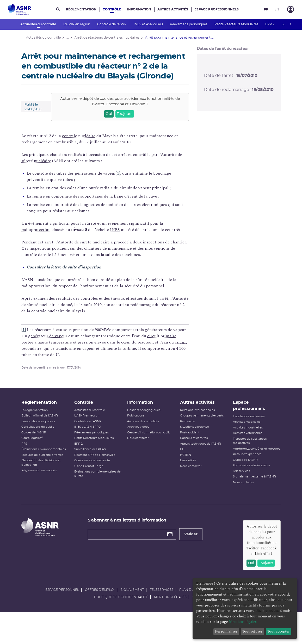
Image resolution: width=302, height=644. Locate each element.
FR (266, 9)
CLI (181, 462)
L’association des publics (43, 435)
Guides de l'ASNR (38, 446)
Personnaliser (226, 631)
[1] (123, 183)
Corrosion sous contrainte (95, 474)
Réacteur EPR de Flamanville (98, 468)
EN (277, 9)
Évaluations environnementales (48, 462)
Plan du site (190, 620)
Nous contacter (139, 451)
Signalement (132, 620)
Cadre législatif (37, 451)
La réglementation (39, 423)
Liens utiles (187, 474)
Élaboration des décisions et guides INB (46, 476)
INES (120, 240)
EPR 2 (270, 24)
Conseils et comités (193, 451)
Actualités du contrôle (39, 24)
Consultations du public (42, 440)
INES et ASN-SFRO (149, 24)
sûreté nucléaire (41, 171)
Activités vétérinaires (245, 446)
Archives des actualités (144, 435)
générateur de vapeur (67, 346)
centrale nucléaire (83, 146)
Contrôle (112, 9)
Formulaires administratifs (248, 483)
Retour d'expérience (244, 472)
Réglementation (81, 9)
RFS (29, 457)
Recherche (187, 435)
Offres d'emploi (100, 620)
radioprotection (41, 240)
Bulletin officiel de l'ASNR (44, 429)
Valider (193, 552)
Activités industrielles (245, 441)
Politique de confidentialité (121, 627)
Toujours (126, 124)
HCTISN (184, 468)
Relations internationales (196, 423)
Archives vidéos (139, 440)
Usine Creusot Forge (92, 479)
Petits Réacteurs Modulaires (237, 24)
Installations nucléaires (246, 430)
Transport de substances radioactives (247, 454)
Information (139, 9)
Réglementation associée (44, 484)
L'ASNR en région (77, 24)
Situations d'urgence (193, 440)
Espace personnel (62, 620)
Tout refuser (252, 631)
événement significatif (54, 233)
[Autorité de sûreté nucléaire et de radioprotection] (19, 9)
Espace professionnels (217, 9)
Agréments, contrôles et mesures (247, 464)
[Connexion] (291, 9)
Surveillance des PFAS (93, 462)
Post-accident (189, 446)
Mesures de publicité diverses (47, 468)
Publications (137, 429)
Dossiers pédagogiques (145, 423)
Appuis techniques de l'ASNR (199, 457)
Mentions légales (170, 627)
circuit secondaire (58, 358)
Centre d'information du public (150, 446)
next (291, 24)
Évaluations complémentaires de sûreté (98, 487)
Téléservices (239, 489)
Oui (110, 124)
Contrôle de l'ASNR (112, 24)
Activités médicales (244, 435)
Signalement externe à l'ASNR (252, 494)
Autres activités (173, 9)
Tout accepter (278, 631)
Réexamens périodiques (189, 24)
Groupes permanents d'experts (201, 429)
